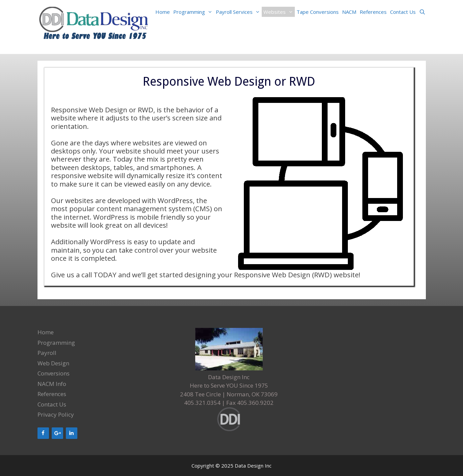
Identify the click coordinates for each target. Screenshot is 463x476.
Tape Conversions (318, 12)
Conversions (54, 373)
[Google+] (57, 433)
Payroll (47, 353)
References (373, 12)
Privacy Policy (56, 414)
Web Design (53, 363)
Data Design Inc (253, 466)
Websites (279, 12)
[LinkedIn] (72, 433)
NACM (349, 12)
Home (163, 12)
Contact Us (403, 12)
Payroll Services (239, 12)
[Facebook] (43, 433)
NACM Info (52, 384)
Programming (194, 12)
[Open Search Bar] (422, 12)
